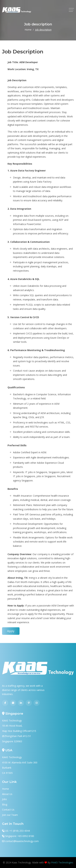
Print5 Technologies (62, 862)
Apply (11, 631)
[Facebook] (5, 703)
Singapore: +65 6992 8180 (20, 836)
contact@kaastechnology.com (22, 841)
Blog (5, 804)
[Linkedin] (21, 703)
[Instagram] (37, 703)
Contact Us (8, 810)
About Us (7, 794)
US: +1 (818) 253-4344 (17, 831)
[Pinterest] (29, 703)
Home (28, 30)
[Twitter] (13, 703)
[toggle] (71, 10)
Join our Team (10, 815)
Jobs (4, 799)
